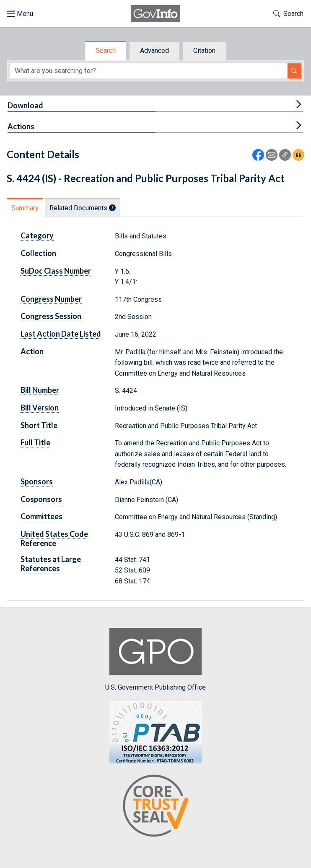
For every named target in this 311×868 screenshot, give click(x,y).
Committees (41, 516)
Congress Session (51, 316)
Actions (21, 126)
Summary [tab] (25, 208)
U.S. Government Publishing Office (155, 660)
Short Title (39, 425)
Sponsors (37, 481)
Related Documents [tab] (83, 208)
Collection (38, 253)
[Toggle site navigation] (20, 14)
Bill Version (40, 408)
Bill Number (40, 390)
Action (32, 351)
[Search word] (149, 71)
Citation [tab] (204, 51)
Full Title (35, 442)
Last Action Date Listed (61, 334)
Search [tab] (106, 51)
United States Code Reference (54, 539)
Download (25, 105)
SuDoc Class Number (56, 271)
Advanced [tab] (154, 51)
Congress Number (51, 299)
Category (37, 235)
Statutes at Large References (51, 564)
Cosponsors (41, 499)
